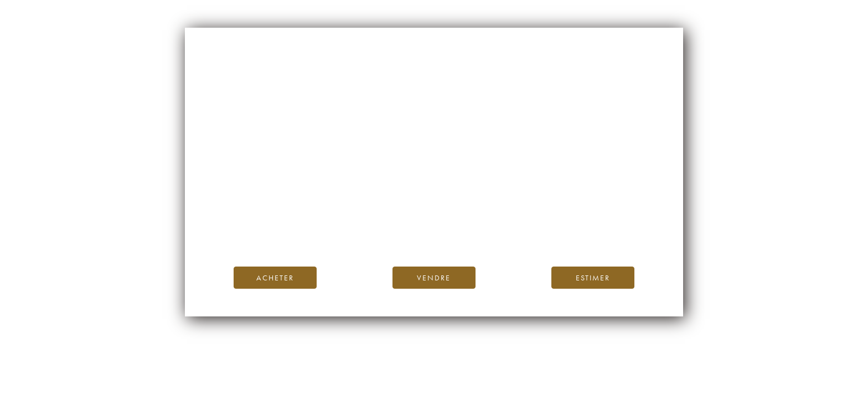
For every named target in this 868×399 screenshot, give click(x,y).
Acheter (275, 278)
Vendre (434, 278)
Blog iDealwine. (509, 220)
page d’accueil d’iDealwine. (567, 208)
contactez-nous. (500, 232)
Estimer (593, 278)
